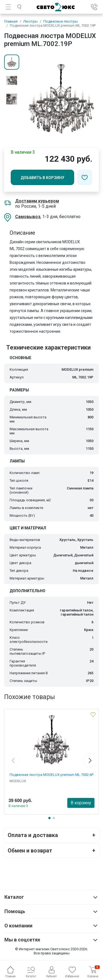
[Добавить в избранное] (85, 177)
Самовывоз (28, 217)
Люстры (30, 21)
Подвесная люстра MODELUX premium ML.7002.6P (51, 775)
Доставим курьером (37, 201)
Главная (11, 21)
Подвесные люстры (61, 21)
